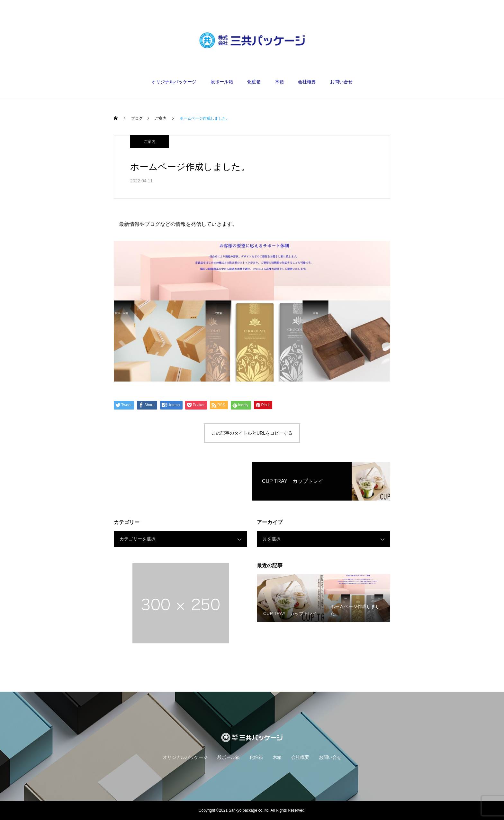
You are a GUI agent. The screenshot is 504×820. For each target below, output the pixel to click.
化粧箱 (254, 82)
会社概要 (307, 82)
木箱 (279, 82)
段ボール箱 (222, 82)
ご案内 (149, 142)
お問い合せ (341, 82)
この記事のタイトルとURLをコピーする (252, 433)
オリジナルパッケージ (174, 82)
